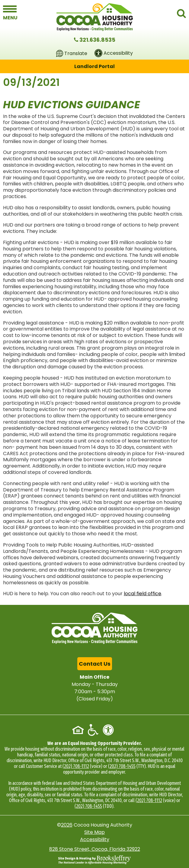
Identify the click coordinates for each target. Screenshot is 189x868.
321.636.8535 (97, 40)
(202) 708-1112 (76, 766)
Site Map (94, 832)
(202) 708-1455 (122, 766)
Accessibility (95, 839)
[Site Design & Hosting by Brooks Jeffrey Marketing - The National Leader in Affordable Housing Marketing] (94, 860)
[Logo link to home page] (95, 17)
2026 (67, 825)
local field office (143, 594)
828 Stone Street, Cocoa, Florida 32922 (95, 849)
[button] (10, 13)
